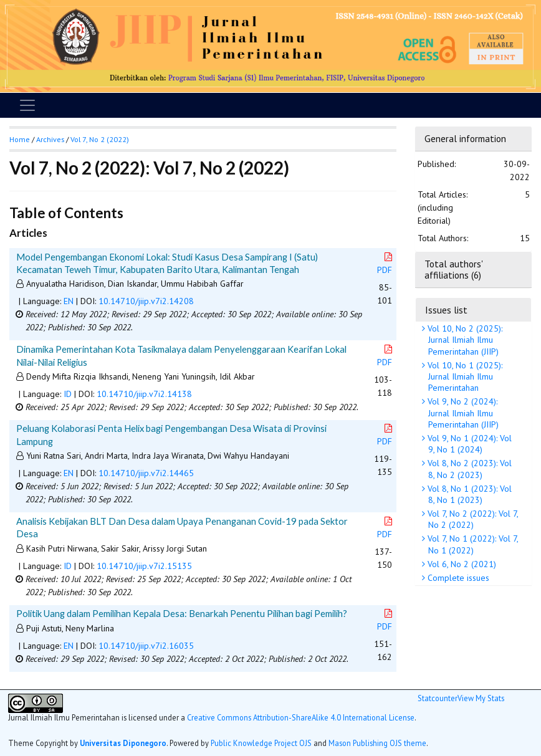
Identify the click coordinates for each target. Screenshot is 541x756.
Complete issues (457, 578)
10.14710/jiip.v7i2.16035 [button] (146, 646)
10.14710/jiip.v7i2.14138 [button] (144, 394)
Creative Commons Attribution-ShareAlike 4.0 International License (301, 717)
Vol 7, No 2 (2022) (100, 139)
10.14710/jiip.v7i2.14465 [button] (146, 473)
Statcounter (438, 698)
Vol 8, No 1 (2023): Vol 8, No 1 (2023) (468, 494)
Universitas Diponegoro (123, 743)
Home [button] (20, 139)
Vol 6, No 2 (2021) (461, 564)
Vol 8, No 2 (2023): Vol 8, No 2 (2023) (468, 469)
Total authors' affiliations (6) (453, 269)
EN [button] (69, 301)
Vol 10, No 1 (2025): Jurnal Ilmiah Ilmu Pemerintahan (464, 376)
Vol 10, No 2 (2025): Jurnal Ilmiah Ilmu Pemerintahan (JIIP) (464, 340)
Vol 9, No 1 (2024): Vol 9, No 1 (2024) (468, 444)
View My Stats (481, 698)
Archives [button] (50, 139)
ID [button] (68, 394)
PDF (386, 264)
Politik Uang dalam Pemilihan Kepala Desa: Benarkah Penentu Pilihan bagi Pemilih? (182, 613)
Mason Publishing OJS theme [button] (377, 743)
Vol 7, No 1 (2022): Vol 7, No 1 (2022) (472, 544)
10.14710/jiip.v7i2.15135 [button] (144, 566)
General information (465, 138)
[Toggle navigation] (27, 105)
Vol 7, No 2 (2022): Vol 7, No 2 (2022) (472, 519)
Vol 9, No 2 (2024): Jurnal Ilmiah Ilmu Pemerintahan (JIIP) (462, 413)
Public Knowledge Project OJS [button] (261, 743)
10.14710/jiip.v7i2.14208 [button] (146, 301)
